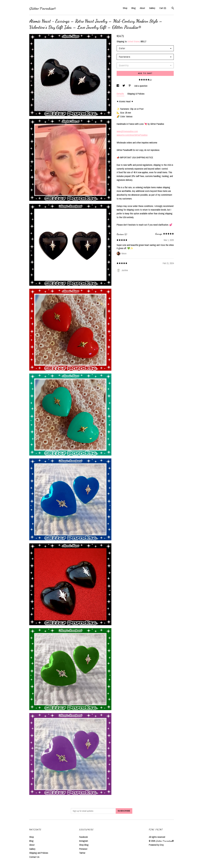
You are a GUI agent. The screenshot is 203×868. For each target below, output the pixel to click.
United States (133, 41)
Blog (134, 8)
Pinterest (83, 849)
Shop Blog (84, 845)
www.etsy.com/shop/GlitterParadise (132, 135)
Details (121, 94)
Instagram (84, 841)
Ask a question (141, 86)
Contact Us (34, 857)
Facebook (83, 837)
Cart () (163, 8)
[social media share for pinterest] (130, 86)
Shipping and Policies (39, 853)
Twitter (82, 853)
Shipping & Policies (136, 94)
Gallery (152, 8)
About (142, 8)
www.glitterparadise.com (127, 131)
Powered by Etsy (156, 845)
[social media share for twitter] (124, 86)
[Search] (173, 8)
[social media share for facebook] (118, 86)
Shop (125, 8)
